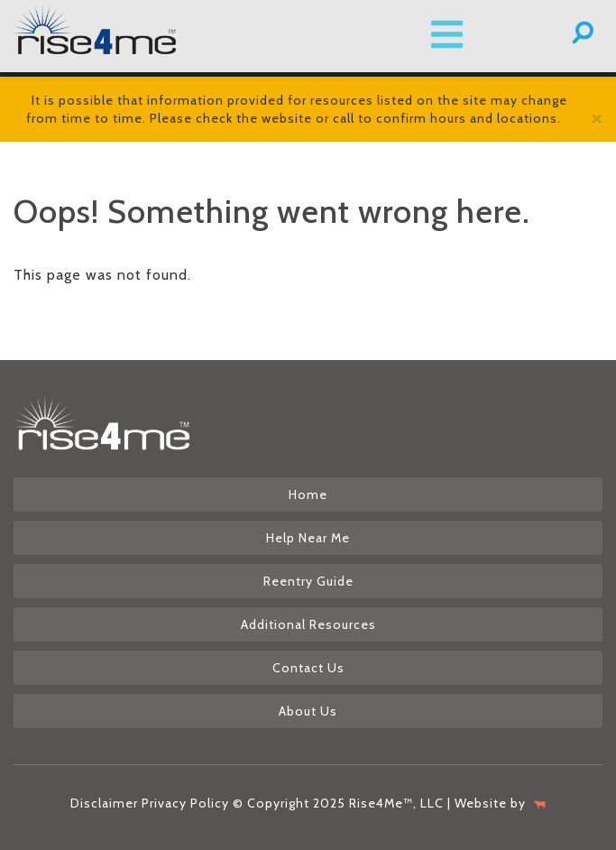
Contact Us (308, 668)
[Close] (597, 117)
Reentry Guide (308, 581)
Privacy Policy (185, 803)
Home (308, 494)
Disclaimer (104, 803)
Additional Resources (308, 624)
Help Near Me (308, 538)
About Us (308, 711)
